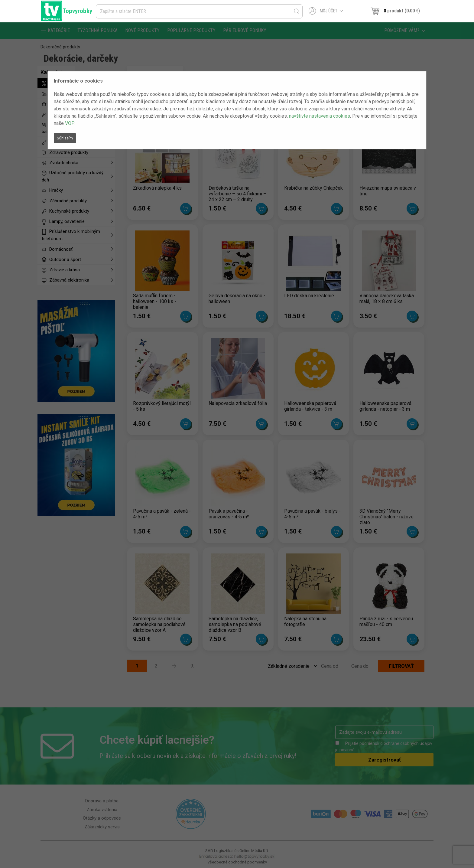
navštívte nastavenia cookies (320, 116)
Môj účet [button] (326, 11)
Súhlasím (65, 138)
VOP (69, 123)
